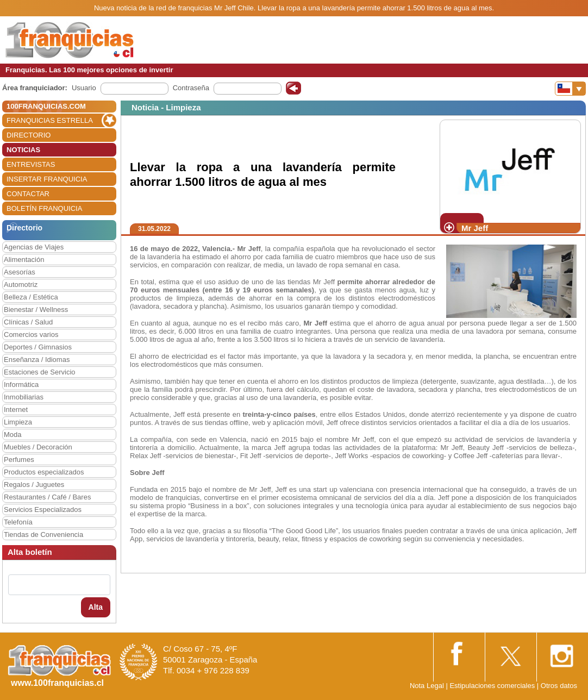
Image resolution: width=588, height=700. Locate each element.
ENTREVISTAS (31, 164)
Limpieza (18, 422)
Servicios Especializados (43, 510)
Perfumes (19, 460)
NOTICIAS (23, 150)
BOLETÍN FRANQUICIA (44, 208)
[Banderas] (570, 89)
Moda (13, 435)
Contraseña (191, 88)
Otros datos (559, 686)
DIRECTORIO (29, 135)
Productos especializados (44, 472)
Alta (96, 607)
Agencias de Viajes (34, 247)
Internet (16, 410)
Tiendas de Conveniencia (43, 535)
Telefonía (18, 522)
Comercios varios (31, 335)
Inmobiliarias (24, 397)
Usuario (84, 88)
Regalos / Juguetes (34, 485)
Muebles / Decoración (38, 447)
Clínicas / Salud (28, 322)
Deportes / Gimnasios (38, 347)
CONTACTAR (28, 194)
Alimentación (24, 260)
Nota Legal (427, 686)
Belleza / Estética (31, 297)
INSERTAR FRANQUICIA (47, 179)
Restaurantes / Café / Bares (47, 497)
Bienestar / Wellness (36, 310)
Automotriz (21, 285)
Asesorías (20, 272)
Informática (21, 385)
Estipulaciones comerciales (493, 686)
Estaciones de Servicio (40, 372)
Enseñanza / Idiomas (37, 360)
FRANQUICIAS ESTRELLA (50, 120)
